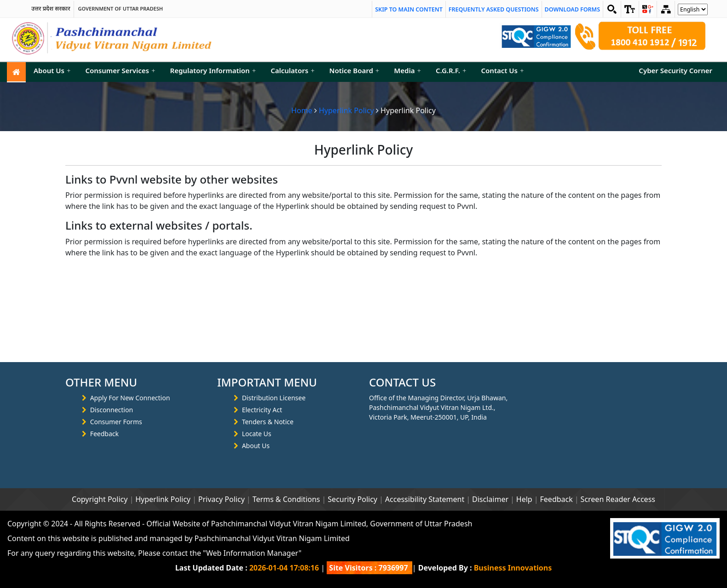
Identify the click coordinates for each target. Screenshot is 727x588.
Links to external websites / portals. (159, 226)
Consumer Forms (116, 422)
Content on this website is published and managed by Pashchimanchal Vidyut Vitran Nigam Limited (179, 538)
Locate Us (257, 434)
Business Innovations (513, 568)
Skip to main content (409, 9)
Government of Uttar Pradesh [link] (120, 9)
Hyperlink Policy (346, 110)
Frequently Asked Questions (494, 9)
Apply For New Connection (130, 398)
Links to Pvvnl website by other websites (172, 180)
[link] (630, 9)
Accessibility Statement (425, 499)
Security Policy (352, 499)
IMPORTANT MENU (267, 383)
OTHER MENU (101, 383)
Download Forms (572, 9)
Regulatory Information (213, 70)
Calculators (292, 70)
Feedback (104, 434)
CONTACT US (402, 383)
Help (524, 499)
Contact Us (503, 70)
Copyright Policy (100, 499)
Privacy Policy (222, 499)
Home (302, 110)
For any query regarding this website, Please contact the (154, 553)
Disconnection (112, 410)
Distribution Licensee (274, 398)
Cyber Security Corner (675, 70)
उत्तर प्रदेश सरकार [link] (51, 9)
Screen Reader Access (618, 499)
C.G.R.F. (451, 70)
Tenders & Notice (268, 422)
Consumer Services (120, 70)
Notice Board (355, 70)
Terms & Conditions (286, 499)
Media (407, 70)
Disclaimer (490, 499)
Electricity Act (262, 410)
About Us (52, 70)
